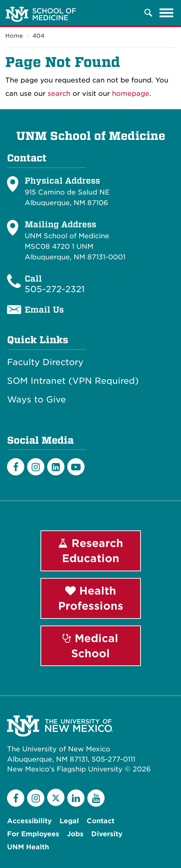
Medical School (90, 646)
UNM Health (28, 847)
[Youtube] (76, 467)
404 (38, 36)
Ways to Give (36, 400)
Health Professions (91, 598)
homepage (131, 94)
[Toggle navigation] (167, 13)
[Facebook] (16, 467)
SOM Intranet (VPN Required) (73, 381)
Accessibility (29, 821)
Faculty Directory (45, 362)
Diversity (107, 834)
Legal (69, 821)
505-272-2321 (55, 289)
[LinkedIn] (56, 467)
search (59, 94)
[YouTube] (96, 798)
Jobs (75, 834)
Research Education (91, 551)
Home (14, 36)
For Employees (33, 834)
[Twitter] (56, 797)
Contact (101, 821)
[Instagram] (36, 467)
